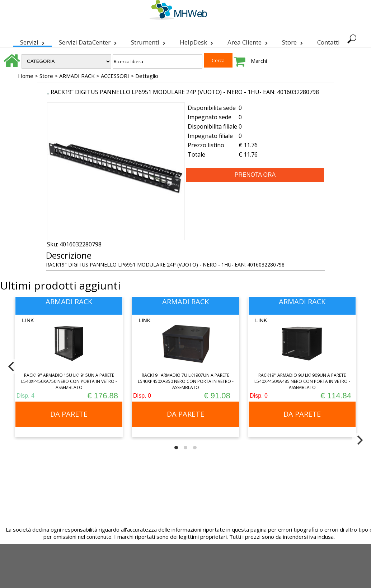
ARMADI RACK (77, 76)
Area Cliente (248, 41)
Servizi (32, 41)
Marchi (259, 61)
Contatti (328, 42)
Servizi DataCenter (88, 41)
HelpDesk (196, 41)
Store (292, 41)
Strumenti (148, 41)
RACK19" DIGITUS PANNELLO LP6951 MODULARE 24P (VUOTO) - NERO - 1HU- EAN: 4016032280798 (185, 92)
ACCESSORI (115, 76)
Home (26, 76)
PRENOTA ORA (255, 175)
